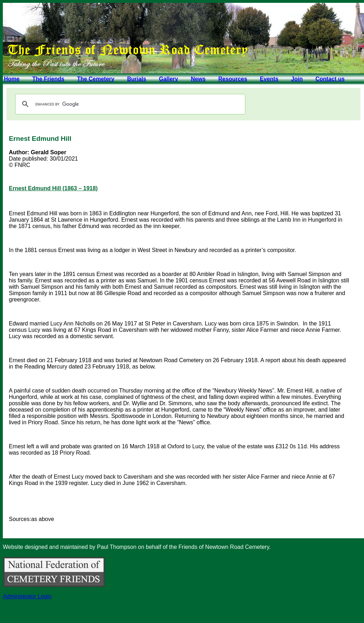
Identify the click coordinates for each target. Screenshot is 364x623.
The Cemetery (96, 79)
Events (269, 79)
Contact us (330, 79)
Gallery (168, 79)
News (198, 79)
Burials (137, 79)
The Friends (48, 79)
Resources (233, 79)
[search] (129, 104)
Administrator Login (27, 596)
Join (297, 79)
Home (12, 79)
